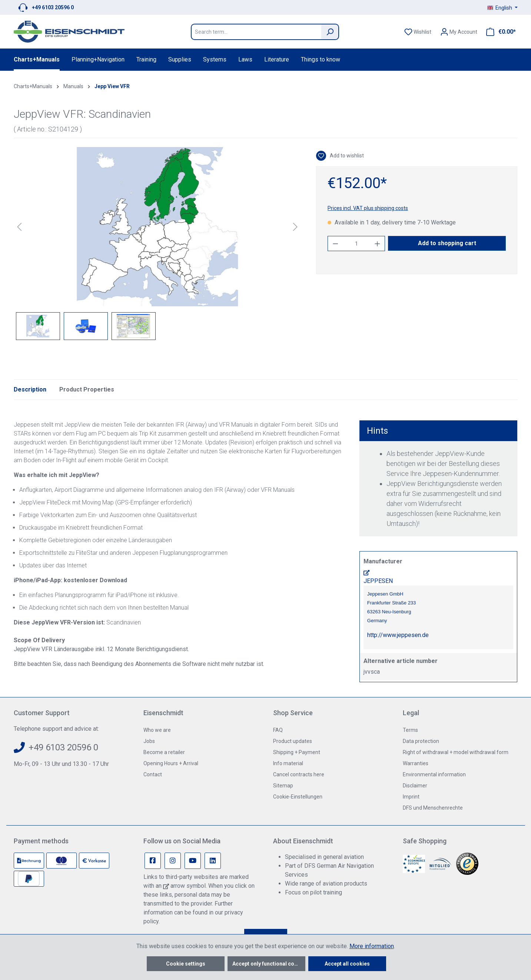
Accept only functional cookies (269, 964)
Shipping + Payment (297, 752)
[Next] (295, 227)
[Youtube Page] (193, 861)
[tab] (30, 390)
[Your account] (459, 32)
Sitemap (283, 786)
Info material (288, 763)
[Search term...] (256, 32)
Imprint (411, 797)
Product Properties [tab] (87, 389)
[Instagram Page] (173, 861)
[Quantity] (356, 244)
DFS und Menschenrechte (433, 808)
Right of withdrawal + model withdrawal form (456, 752)
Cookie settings (186, 964)
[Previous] (19, 227)
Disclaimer (415, 786)
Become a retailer (164, 752)
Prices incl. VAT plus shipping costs (368, 208)
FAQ (278, 730)
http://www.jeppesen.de (398, 635)
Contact (153, 774)
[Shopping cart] (499, 32)
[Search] (330, 32)
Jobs (149, 741)
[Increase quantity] (378, 244)
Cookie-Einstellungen (298, 797)
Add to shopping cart (447, 243)
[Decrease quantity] (335, 244)
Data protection (421, 741)
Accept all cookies (347, 964)
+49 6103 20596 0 (53, 7)
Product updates (293, 741)
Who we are (157, 730)
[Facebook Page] (153, 861)
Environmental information (434, 774)
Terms (410, 730)
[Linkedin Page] (213, 861)
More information (372, 946)
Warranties (416, 763)
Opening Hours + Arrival (171, 763)
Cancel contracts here (299, 774)
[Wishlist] (418, 32)
